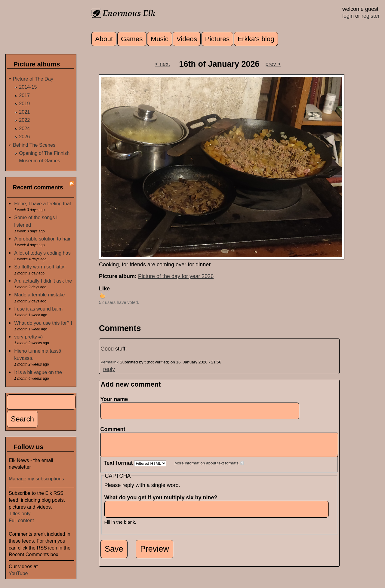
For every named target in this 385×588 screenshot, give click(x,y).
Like (104, 289)
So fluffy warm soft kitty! (40, 267)
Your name (114, 399)
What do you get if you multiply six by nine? (163, 502)
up (103, 296)
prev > (273, 64)
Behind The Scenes (34, 145)
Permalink (109, 362)
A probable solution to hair (42, 239)
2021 (24, 112)
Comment (115, 429)
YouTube (18, 573)
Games (132, 39)
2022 (24, 120)
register (371, 16)
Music (160, 39)
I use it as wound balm (38, 309)
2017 (24, 95)
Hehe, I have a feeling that (43, 204)
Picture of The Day (33, 79)
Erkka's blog (256, 39)
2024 (24, 128)
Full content (21, 520)
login (348, 16)
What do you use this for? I (43, 323)
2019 (24, 103)
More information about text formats (206, 468)
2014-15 (28, 87)
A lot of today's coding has (42, 253)
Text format (119, 467)
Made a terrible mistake (39, 295)
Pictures (217, 39)
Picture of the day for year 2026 (176, 276)
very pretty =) (28, 337)
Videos (187, 39)
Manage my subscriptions (36, 479)
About (104, 39)
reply (109, 369)
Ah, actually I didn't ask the (43, 281)
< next (162, 64)
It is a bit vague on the (38, 372)
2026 (24, 136)
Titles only (20, 513)
